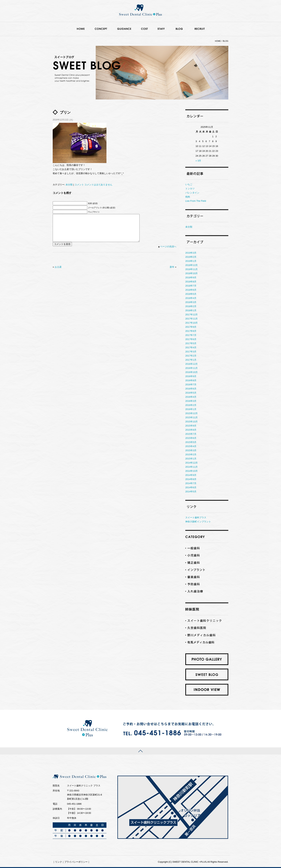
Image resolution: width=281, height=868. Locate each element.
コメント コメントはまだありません (94, 185)
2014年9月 (191, 475)
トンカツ (190, 189)
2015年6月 (191, 438)
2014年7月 (191, 483)
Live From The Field (196, 201)
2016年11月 (191, 368)
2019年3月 (191, 253)
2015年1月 (191, 459)
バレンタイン (192, 193)
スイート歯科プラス (196, 517)
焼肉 (188, 197)
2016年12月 (191, 364)
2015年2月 (191, 454)
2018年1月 (191, 310)
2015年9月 (191, 426)
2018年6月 (191, 290)
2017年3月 (191, 352)
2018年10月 (191, 273)
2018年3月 (191, 302)
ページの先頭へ (168, 252)
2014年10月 (191, 471)
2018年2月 (191, 306)
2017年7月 (191, 335)
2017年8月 (191, 331)
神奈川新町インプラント (198, 522)
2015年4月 (191, 446)
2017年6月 (191, 339)
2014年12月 (191, 463)
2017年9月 (191, 327)
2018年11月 (191, 269)
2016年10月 (191, 372)
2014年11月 (191, 467)
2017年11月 (191, 319)
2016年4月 (191, 397)
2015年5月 (191, 442)
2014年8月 (191, 479)
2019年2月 (191, 257)
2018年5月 (191, 294)
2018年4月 (191, 298)
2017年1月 (191, 360)
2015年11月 (191, 417)
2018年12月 (191, 265)
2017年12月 (191, 315)
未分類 (69, 185)
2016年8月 (191, 380)
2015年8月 (191, 430)
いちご (189, 184)
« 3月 (198, 161)
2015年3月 (191, 450)
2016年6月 (191, 389)
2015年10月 (191, 422)
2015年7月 (191, 434)
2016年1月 (191, 409)
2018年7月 (191, 286)
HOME (218, 41)
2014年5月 (191, 492)
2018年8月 (191, 282)
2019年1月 (191, 261)
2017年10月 (191, 323)
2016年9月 (191, 376)
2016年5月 (191, 393)
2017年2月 (191, 356)
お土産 (58, 272)
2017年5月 (191, 343)
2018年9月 (191, 277)
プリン (65, 112)
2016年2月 (191, 405)
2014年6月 (191, 487)
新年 (172, 272)
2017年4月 (191, 347)
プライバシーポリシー (76, 862)
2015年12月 (191, 413)
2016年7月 (191, 385)
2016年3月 (191, 401)
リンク (59, 862)
